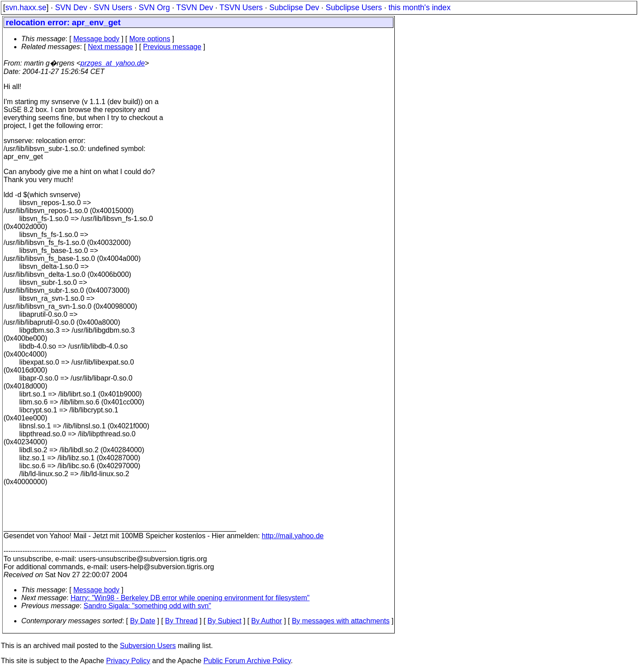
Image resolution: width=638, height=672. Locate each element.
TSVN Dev (195, 8)
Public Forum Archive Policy (247, 661)
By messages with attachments (341, 621)
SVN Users (113, 8)
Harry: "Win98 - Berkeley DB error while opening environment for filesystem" (190, 598)
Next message (110, 47)
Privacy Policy (128, 661)
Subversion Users (148, 646)
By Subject (224, 621)
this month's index (420, 8)
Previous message (172, 47)
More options (150, 39)
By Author (266, 621)
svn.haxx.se (26, 8)
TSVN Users (241, 8)
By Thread (182, 621)
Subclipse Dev (294, 8)
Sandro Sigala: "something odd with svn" (148, 606)
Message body (96, 39)
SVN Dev (71, 8)
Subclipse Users (354, 8)
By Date (142, 621)
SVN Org (154, 8)
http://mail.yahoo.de (293, 536)
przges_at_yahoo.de (113, 63)
